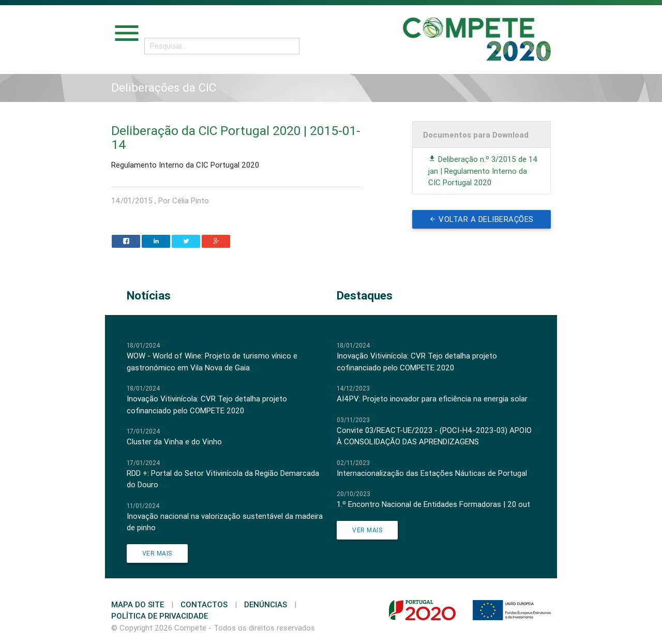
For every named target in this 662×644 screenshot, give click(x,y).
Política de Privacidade (160, 616)
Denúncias (266, 604)
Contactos (204, 604)
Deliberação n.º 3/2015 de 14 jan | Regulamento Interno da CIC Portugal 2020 (483, 171)
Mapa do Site (138, 604)
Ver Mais (157, 553)
